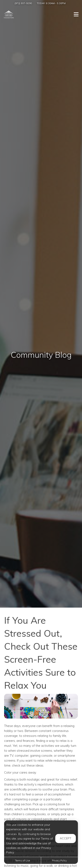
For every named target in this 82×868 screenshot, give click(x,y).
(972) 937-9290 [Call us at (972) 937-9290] (23, 3)
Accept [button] (66, 838)
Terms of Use (23, 860)
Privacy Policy (59, 860)
